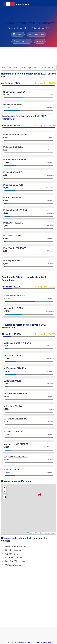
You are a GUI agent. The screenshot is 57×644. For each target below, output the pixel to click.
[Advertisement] (28, 57)
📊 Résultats (18, 34)
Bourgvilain (11, 558)
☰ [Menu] (52, 4)
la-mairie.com (25, 642)
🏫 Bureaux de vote (37, 34)
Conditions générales (42, 642)
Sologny (9, 554)
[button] (39, 494)
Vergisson (10, 565)
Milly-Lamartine (13, 547)
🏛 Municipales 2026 (22, 41)
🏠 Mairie (40, 41)
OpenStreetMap (42, 533)
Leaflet (30, 533)
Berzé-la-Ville (12, 561)
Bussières (10, 550)
